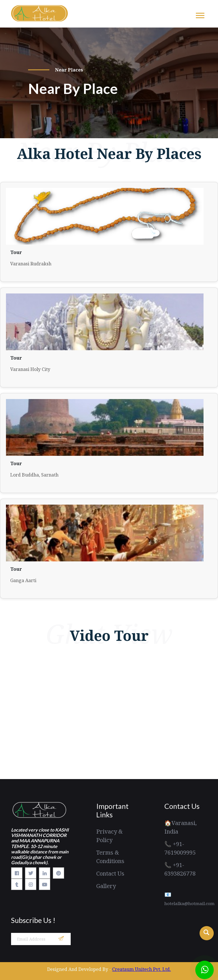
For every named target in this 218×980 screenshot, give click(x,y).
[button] (200, 14)
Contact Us (110, 873)
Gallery (106, 886)
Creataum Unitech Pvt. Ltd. (142, 969)
